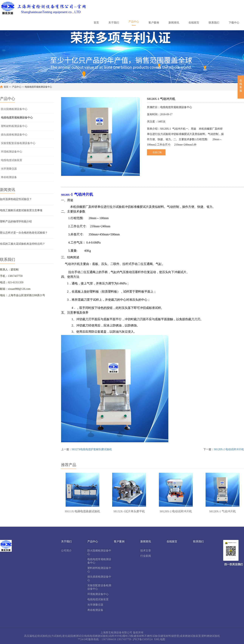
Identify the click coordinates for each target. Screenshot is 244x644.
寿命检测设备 (9, 177)
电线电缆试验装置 (12, 160)
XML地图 (160, 639)
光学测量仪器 (9, 169)
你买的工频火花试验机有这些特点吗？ (23, 244)
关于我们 (66, 542)
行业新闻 (146, 556)
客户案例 (119, 542)
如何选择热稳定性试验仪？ (16, 199)
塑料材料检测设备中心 (14, 126)
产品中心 (17, 87)
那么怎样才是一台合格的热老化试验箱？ (24, 233)
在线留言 (172, 542)
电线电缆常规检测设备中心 (38, 87)
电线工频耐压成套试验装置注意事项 (21, 210)
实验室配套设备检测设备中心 (18, 143)
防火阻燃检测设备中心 (14, 109)
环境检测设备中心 (12, 152)
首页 (6, 87)
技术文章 (146, 551)
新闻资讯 (146, 542)
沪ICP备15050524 (143, 639)
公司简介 (66, 551)
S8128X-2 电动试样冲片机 (229, 449)
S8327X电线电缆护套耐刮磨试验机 (92, 449)
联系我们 (198, 542)
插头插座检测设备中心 (14, 135)
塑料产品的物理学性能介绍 (16, 222)
